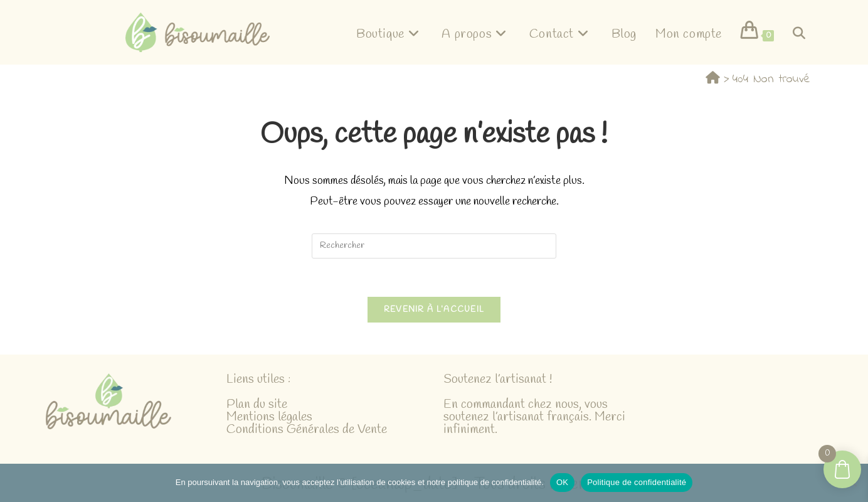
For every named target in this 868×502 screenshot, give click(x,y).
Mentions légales (269, 417)
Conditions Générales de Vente (307, 430)
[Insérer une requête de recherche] (434, 246)
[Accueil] (713, 79)
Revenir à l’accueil (434, 310)
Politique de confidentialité (637, 482)
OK (562, 482)
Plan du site (257, 404)
